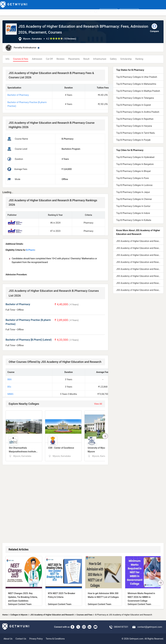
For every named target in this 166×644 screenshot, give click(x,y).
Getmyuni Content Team (20, 604)
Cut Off (49, 59)
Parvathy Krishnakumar (25, 48)
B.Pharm (30, 250)
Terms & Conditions (55, 639)
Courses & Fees (21, 59)
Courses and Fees (85, 615)
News (79, 11)
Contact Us (21, 639)
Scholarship (126, 59)
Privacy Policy (36, 639)
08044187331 (121, 627)
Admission (37, 59)
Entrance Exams (38, 11)
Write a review (109, 11)
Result (86, 59)
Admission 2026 (66, 11)
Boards (52, 11)
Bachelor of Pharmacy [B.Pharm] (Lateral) (29, 340)
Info (7, 59)
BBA (10, 379)
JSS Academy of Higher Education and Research (52, 615)
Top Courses (22, 11)
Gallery (113, 59)
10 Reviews (70, 39)
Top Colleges (7, 11)
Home (5, 615)
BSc (9, 387)
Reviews (60, 59)
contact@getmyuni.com (150, 627)
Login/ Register (129, 11)
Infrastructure (100, 59)
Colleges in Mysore (19, 615)
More (88, 11)
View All (98, 404)
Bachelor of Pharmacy (18, 95)
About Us (8, 639)
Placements (74, 59)
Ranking (139, 59)
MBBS (10, 394)
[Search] (96, 11)
